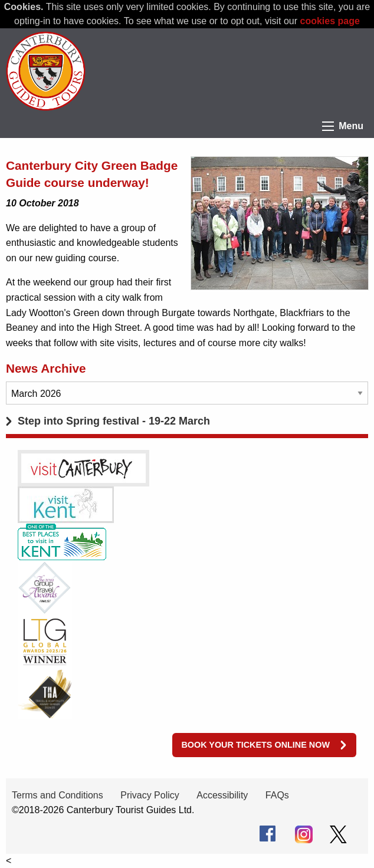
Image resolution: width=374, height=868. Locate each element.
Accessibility (222, 795)
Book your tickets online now (255, 745)
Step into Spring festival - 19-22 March (114, 421)
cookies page (330, 21)
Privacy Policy (150, 795)
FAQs (277, 795)
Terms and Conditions (58, 795)
